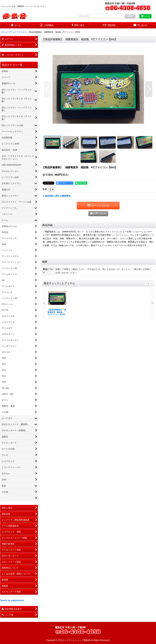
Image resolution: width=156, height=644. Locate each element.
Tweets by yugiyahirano (12, 600)
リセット (149, 283)
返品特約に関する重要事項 (57, 196)
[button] (48, 89)
